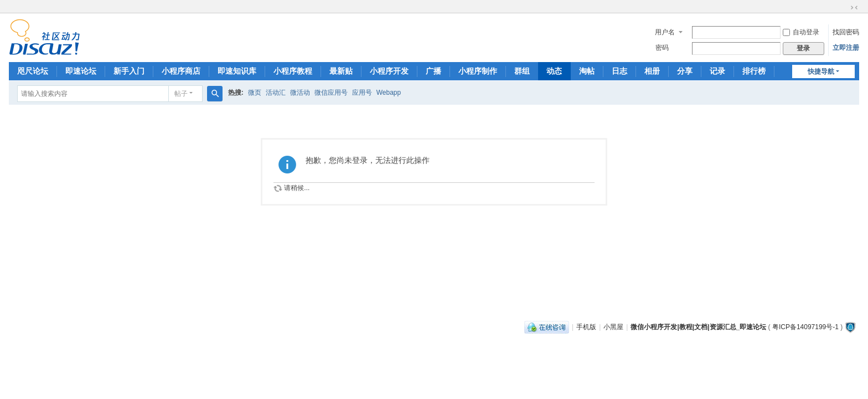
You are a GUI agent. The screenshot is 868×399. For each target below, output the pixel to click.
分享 (685, 71)
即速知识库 (237, 71)
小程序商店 (181, 71)
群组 (522, 71)
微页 (255, 93)
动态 (554, 71)
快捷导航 (821, 71)
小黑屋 (613, 327)
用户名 (665, 32)
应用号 (362, 93)
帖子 (181, 94)
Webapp (389, 93)
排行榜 (754, 71)
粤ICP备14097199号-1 (805, 327)
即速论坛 (81, 71)
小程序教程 (293, 71)
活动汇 (276, 93)
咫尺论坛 (33, 71)
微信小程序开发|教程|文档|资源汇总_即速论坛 (698, 327)
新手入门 (129, 71)
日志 (619, 71)
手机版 (586, 327)
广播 (433, 71)
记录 (717, 71)
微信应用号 (331, 93)
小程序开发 (389, 71)
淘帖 (587, 71)
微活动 (300, 93)
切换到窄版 (854, 8)
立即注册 (846, 48)
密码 (662, 48)
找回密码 (846, 32)
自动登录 (801, 32)
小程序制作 (478, 71)
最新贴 (341, 71)
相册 (652, 71)
